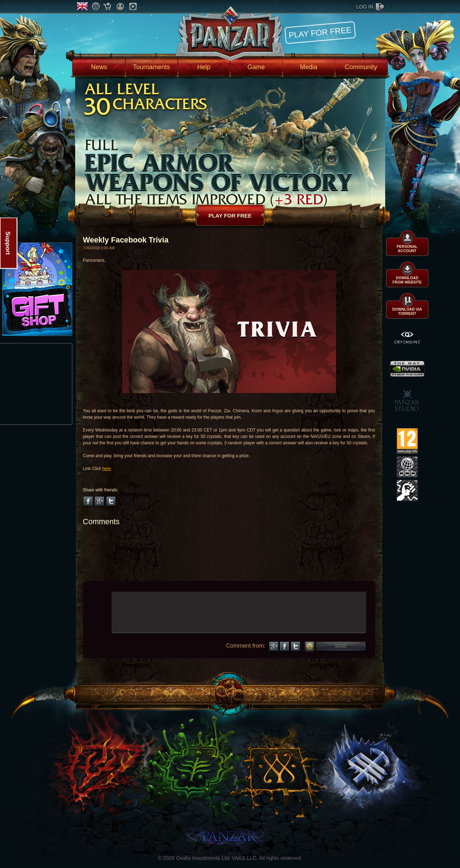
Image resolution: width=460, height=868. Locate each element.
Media (309, 67)
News (99, 67)
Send (340, 646)
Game (256, 67)
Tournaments (151, 67)
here (107, 469)
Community (361, 67)
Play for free (320, 32)
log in (365, 7)
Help (204, 67)
